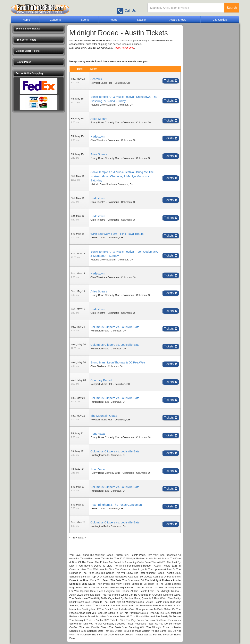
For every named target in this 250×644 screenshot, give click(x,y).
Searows (96, 79)
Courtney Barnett (101, 380)
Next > (82, 538)
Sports (85, 20)
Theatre (113, 20)
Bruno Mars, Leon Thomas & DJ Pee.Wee (118, 362)
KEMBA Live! (98, 238)
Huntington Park (100, 331)
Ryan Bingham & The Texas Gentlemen (116, 505)
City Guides (220, 20)
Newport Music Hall (101, 83)
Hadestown (98, 136)
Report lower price (124, 48)
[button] (39, 29)
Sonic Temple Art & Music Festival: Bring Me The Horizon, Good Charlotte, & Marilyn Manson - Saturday (122, 176)
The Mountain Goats (104, 416)
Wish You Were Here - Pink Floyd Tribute (117, 234)
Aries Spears (99, 119)
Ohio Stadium (98, 366)
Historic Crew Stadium (103, 105)
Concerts (55, 20)
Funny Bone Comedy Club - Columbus (112, 122)
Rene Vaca (98, 434)
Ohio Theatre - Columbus (105, 140)
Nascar (142, 20)
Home (26, 20)
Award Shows (178, 20)
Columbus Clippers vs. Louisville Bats (115, 327)
